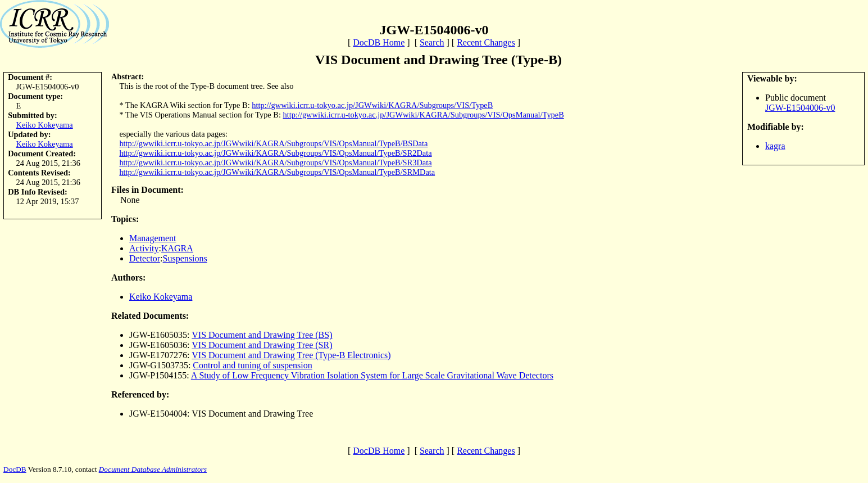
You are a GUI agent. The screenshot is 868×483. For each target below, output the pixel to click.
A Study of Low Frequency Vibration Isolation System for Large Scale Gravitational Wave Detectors (372, 375)
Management (153, 238)
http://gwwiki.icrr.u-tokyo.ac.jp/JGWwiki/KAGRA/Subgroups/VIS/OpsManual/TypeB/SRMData (277, 172)
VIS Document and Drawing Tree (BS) (262, 335)
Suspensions (185, 258)
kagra (775, 146)
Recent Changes (486, 42)
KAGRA (177, 248)
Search (432, 42)
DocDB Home (379, 42)
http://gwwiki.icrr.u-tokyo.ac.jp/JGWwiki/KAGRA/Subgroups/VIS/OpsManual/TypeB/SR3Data (275, 162)
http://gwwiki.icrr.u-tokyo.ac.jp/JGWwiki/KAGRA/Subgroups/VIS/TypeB (372, 105)
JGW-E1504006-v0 (800, 108)
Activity (144, 248)
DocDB (15, 469)
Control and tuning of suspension (252, 365)
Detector (145, 258)
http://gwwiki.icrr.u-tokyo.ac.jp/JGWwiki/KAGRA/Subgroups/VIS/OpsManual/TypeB (424, 115)
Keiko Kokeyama (45, 125)
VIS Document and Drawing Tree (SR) (262, 345)
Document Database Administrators (153, 469)
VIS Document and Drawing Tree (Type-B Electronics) (291, 355)
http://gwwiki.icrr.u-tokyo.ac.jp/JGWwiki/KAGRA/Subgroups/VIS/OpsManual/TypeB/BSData (273, 143)
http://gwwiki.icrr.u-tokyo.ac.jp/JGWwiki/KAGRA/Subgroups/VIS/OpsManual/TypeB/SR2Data (275, 153)
